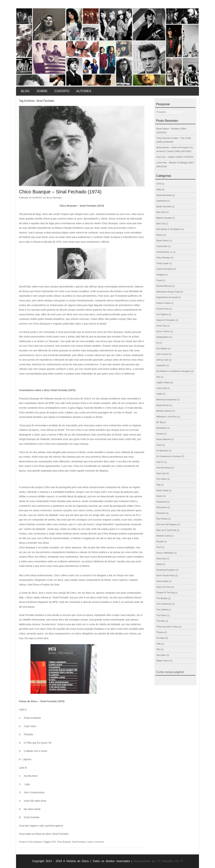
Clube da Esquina (165, 269)
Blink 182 (161, 224)
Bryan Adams (162, 241)
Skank (159, 564)
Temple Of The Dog (165, 593)
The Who (161, 621)
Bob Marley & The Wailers (168, 229)
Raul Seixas (162, 519)
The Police (161, 615)
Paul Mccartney (164, 468)
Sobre (42, 91)
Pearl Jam (161, 473)
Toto (158, 649)
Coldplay (160, 275)
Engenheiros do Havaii (167, 297)
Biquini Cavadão (164, 218)
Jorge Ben (161, 365)
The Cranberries (164, 604)
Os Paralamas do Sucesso (169, 456)
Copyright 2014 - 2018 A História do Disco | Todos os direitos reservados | (82, 861)
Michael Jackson (164, 411)
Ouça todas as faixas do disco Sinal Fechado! (44, 834)
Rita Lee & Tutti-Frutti (166, 530)
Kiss (158, 377)
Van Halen (161, 655)
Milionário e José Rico (166, 417)
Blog (25, 91)
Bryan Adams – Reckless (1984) (171, 129)
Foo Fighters (162, 314)
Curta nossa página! (170, 672)
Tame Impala (162, 581)
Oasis (159, 445)
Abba (159, 190)
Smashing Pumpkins (166, 570)
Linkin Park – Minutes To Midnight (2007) (175, 163)
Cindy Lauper (162, 263)
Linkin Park (161, 388)
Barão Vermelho (164, 207)
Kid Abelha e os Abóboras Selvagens (173, 371)
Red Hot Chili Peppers (167, 524)
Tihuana (160, 632)
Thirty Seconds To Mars (167, 627)
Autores (84, 91)
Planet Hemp (162, 491)
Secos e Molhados (165, 553)
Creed (159, 280)
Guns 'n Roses (163, 331)
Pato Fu (160, 462)
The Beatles (162, 598)
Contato (62, 91)
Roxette (160, 542)
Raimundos (162, 507)
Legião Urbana (163, 383)
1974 (54, 842)
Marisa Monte (163, 405)
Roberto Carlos (163, 536)
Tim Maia (161, 638)
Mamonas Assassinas (166, 400)
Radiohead (161, 502)
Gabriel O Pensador (166, 320)
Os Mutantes (162, 451)
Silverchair (161, 559)
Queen (159, 496)
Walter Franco (163, 661)
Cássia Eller (162, 246)
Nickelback (161, 428)
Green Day (161, 326)
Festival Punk (163, 309)
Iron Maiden (162, 349)
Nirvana (160, 434)
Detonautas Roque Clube (168, 292)
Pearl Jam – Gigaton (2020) (169, 157)
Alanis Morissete (164, 195)
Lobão (159, 394)
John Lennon (162, 354)
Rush (159, 547)
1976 (159, 184)
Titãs (159, 644)
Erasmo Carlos (163, 303)
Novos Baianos (163, 439)
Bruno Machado (54, 198)
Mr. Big (160, 422)
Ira (158, 343)
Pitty (158, 485)
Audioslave (161, 201)
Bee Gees (161, 212)
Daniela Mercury (164, 286)
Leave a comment (95, 842)
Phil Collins (161, 479)
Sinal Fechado (79, 842)
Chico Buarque (35, 842)
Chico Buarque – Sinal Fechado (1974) (61, 192)
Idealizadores (162, 337)
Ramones (161, 513)
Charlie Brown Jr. (164, 252)
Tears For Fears (164, 587)
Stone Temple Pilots (166, 576)
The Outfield (162, 610)
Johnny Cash (162, 360)
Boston (160, 235)
